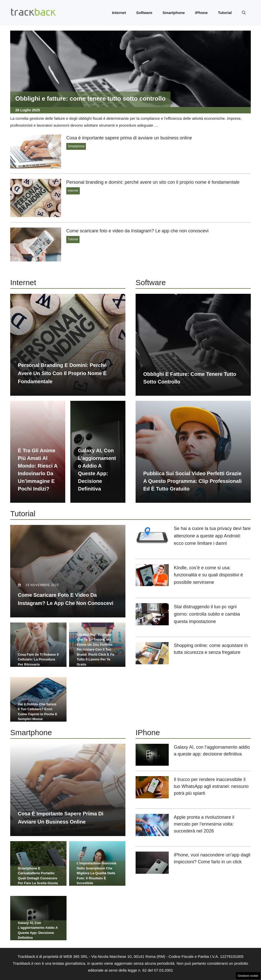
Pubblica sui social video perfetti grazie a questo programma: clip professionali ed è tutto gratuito (192, 481)
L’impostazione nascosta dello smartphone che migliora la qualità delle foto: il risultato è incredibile (96, 845)
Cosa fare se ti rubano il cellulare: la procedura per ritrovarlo (38, 650)
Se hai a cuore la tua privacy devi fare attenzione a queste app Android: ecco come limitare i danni (212, 536)
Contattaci (165, 935)
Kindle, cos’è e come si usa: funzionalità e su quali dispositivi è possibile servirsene (208, 575)
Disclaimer (165, 971)
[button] (244, 13)
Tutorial (225, 13)
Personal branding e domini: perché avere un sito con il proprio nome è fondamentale (153, 182)
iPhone (201, 13)
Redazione (116, 971)
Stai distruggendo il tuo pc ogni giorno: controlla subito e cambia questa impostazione (207, 614)
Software (144, 13)
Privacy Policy (141, 971)
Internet (119, 13)
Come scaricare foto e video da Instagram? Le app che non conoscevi (137, 231)
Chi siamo (95, 971)
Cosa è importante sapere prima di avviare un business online (129, 138)
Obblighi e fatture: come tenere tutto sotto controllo (90, 98)
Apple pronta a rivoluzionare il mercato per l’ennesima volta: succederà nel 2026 (204, 805)
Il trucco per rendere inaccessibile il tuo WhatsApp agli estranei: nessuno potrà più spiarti (211, 767)
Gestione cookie (248, 976)
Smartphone (174, 13)
